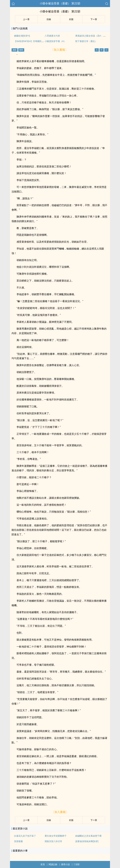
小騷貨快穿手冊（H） (55, 41)
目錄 (49, 19)
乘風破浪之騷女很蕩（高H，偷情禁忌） (95, 36)
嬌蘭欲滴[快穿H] (22, 36)
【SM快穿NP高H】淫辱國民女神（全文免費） (37, 41)
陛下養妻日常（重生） (86, 41)
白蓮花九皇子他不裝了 (25, 836)
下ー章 (94, 19)
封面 (71, 19)
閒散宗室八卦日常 (53, 841)
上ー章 (26, 19)
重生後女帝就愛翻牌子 (56, 836)
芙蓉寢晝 (18, 841)
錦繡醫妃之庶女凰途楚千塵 (88, 836)
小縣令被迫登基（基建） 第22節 (60, 3)
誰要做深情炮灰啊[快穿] (87, 841)
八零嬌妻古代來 (52, 36)
